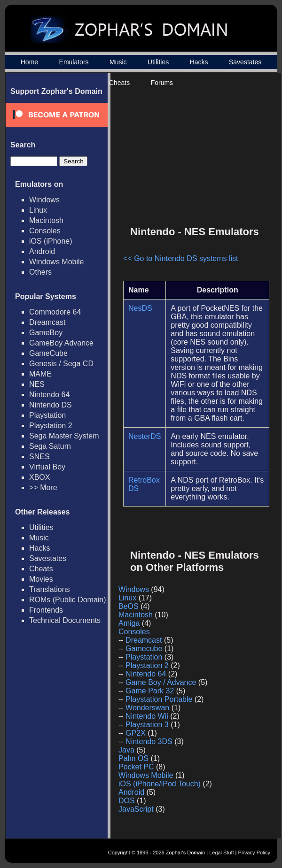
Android (42, 251)
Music (118, 62)
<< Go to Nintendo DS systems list (181, 258)
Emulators (74, 62)
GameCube (48, 353)
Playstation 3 (147, 725)
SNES (39, 457)
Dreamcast (47, 322)
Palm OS (133, 758)
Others (40, 272)
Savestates (245, 62)
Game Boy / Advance (161, 682)
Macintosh (46, 220)
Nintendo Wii (147, 716)
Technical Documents (65, 620)
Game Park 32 (150, 691)
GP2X (136, 733)
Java (126, 750)
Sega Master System (64, 436)
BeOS (129, 606)
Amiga (129, 623)
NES (37, 384)
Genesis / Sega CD (61, 364)
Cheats (119, 83)
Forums (162, 83)
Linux (38, 210)
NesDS (140, 308)
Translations (50, 589)
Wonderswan (147, 708)
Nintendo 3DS (149, 741)
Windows (44, 200)
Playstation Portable (159, 699)
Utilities (158, 62)
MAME (40, 374)
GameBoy (46, 333)
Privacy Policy (254, 853)
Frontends (46, 610)
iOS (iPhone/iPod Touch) (160, 784)
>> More (43, 488)
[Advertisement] (192, 153)
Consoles (45, 231)
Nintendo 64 (49, 395)
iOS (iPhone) (51, 241)
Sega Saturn (50, 446)
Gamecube (144, 649)
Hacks (199, 62)
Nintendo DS (51, 405)
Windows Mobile (56, 262)
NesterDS (145, 436)
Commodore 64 (55, 312)
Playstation (47, 415)
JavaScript (136, 809)
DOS (127, 801)
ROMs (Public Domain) (68, 600)
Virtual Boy (47, 467)
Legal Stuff (221, 853)
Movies (41, 579)
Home (29, 62)
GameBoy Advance (61, 343)
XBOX (39, 477)
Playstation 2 (51, 426)
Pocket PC (136, 767)
